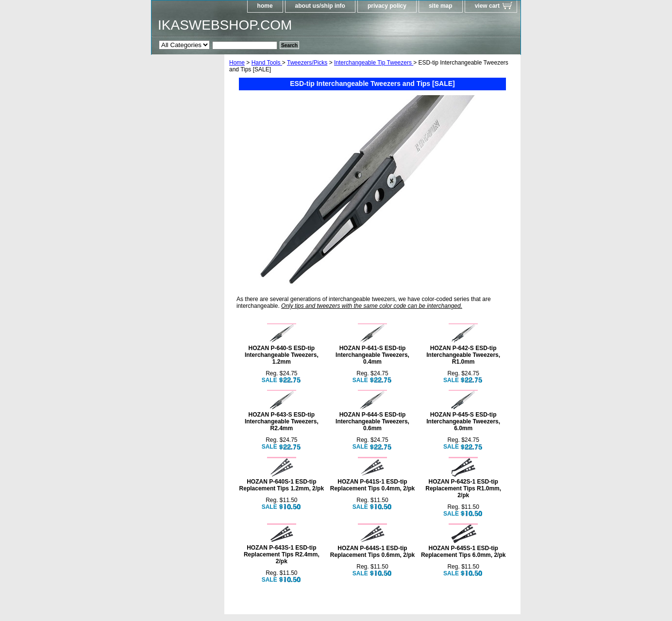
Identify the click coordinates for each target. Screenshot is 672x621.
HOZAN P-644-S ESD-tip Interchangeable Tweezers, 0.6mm (372, 421)
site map (441, 6)
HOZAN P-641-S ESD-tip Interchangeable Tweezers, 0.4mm (372, 355)
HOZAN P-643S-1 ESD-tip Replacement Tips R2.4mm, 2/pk (282, 554)
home (265, 6)
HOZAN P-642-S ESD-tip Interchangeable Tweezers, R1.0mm (463, 355)
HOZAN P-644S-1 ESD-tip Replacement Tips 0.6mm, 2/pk (373, 552)
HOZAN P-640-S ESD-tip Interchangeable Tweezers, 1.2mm (282, 355)
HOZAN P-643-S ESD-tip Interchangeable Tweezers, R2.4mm (282, 421)
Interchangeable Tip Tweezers (374, 63)
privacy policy (387, 6)
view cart (487, 6)
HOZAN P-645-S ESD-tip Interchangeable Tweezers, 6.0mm (463, 421)
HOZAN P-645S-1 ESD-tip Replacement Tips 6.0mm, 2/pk (463, 552)
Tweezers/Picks (307, 63)
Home (237, 63)
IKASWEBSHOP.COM (225, 25)
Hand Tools (267, 63)
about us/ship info (320, 6)
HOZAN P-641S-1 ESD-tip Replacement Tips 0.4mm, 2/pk (373, 485)
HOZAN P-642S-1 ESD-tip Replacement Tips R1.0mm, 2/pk (463, 488)
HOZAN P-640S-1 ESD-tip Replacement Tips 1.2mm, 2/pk (282, 485)
